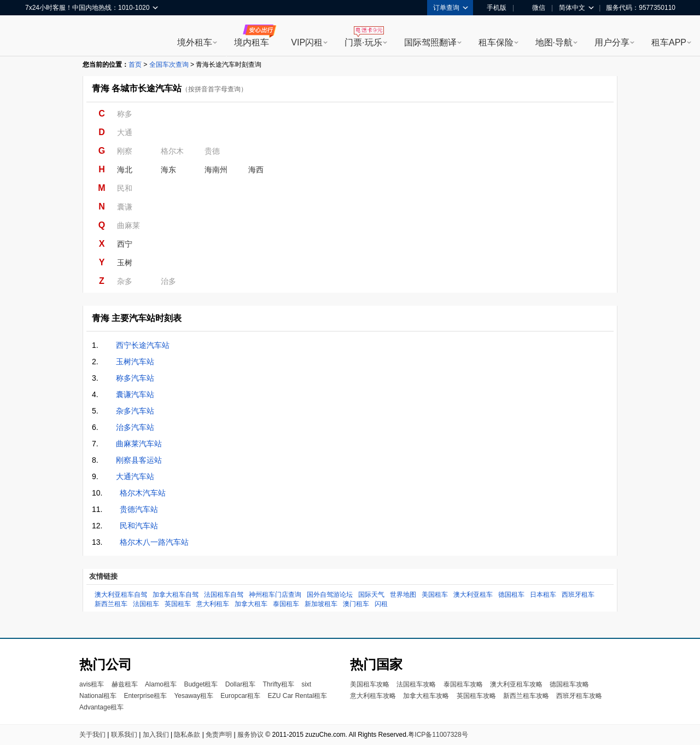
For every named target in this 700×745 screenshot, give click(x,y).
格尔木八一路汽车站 (154, 542)
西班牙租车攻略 (579, 696)
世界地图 (403, 595)
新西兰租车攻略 (526, 696)
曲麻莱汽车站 (139, 444)
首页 (135, 65)
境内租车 (252, 42)
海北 (125, 170)
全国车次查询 (169, 65)
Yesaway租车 (194, 696)
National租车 (98, 696)
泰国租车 (286, 604)
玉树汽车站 (135, 362)
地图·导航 (554, 42)
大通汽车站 (135, 476)
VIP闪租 (307, 42)
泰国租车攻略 (463, 684)
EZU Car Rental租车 (297, 696)
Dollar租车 (240, 684)
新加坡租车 (321, 604)
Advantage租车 (101, 707)
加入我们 (156, 735)
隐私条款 (187, 735)
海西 (256, 170)
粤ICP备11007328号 (438, 735)
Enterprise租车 (145, 696)
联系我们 (124, 735)
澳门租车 (356, 604)
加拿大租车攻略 (426, 696)
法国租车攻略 (416, 684)
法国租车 (146, 604)
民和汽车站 (139, 526)
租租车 (39, 37)
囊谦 (125, 207)
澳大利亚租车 (473, 595)
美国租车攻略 (370, 684)
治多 (168, 281)
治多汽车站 (135, 427)
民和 (125, 188)
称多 (125, 114)
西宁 (125, 244)
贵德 (212, 151)
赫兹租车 (125, 684)
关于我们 (92, 735)
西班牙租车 (578, 595)
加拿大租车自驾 (176, 595)
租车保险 (496, 42)
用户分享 (612, 42)
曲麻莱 (129, 225)
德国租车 (511, 595)
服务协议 (250, 735)
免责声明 (219, 735)
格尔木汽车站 (143, 493)
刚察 (125, 151)
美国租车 (435, 595)
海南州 (216, 170)
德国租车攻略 (569, 684)
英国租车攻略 (476, 696)
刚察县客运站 (139, 460)
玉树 (125, 263)
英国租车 (178, 604)
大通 (125, 132)
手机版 (493, 8)
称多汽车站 (135, 378)
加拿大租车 (251, 604)
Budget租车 (201, 684)
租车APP (669, 42)
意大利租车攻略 (373, 696)
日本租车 (543, 595)
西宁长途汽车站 (143, 345)
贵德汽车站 (139, 509)
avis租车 (92, 684)
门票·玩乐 (363, 42)
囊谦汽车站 (135, 394)
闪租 (381, 604)
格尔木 (172, 151)
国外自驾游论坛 (330, 595)
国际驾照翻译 (430, 42)
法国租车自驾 (224, 595)
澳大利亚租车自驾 (121, 595)
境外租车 (195, 42)
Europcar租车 (240, 696)
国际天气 (371, 595)
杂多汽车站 (135, 411)
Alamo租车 (161, 684)
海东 (168, 170)
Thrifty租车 (278, 684)
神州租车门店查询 (275, 595)
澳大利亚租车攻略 (516, 684)
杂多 (125, 281)
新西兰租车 (111, 604)
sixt (306, 684)
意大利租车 (213, 604)
